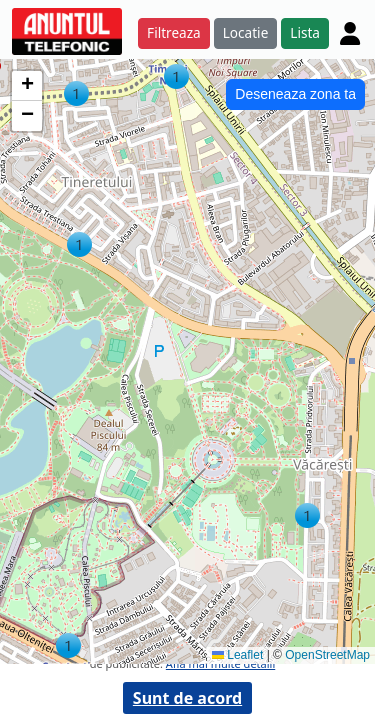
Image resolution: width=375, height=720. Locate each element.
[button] (79, 244)
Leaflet (237, 655)
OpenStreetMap (327, 655)
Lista (305, 32)
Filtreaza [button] (174, 32)
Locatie (246, 32)
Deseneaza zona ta (295, 94)
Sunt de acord (187, 698)
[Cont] (350, 33)
